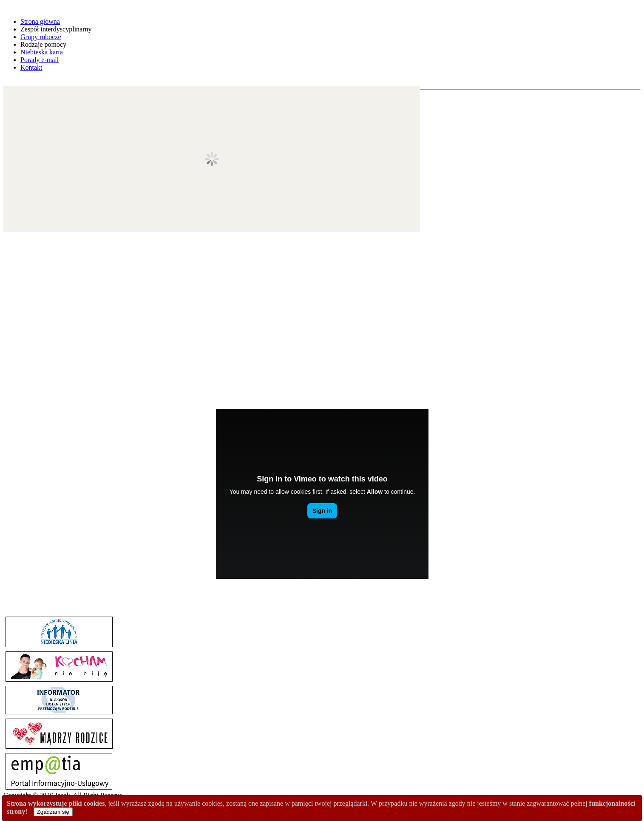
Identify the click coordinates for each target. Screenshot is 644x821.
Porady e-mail (40, 60)
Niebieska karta (42, 52)
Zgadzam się (53, 812)
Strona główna (40, 21)
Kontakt (31, 67)
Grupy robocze (41, 37)
